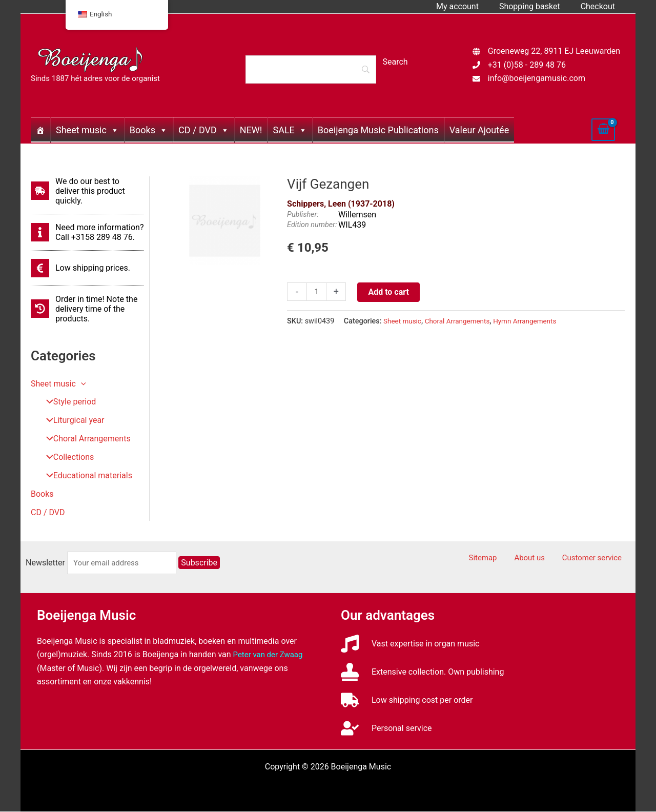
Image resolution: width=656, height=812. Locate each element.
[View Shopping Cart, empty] (603, 130)
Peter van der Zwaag (270, 655)
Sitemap (501, 559)
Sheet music (87, 130)
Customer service (598, 559)
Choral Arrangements (85, 439)
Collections (66, 458)
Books (149, 130)
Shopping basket (536, 6)
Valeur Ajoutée (479, 130)
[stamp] (422, 672)
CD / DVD (204, 130)
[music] (410, 644)
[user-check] (386, 729)
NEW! (251, 130)
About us (541, 559)
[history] (87, 309)
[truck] (407, 701)
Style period (67, 402)
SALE (290, 130)
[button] (81, 384)
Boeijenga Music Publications (378, 130)
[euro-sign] (80, 268)
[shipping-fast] (87, 191)
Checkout (600, 6)
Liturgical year (71, 421)
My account (468, 6)
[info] (87, 232)
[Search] (311, 69)
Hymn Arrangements (534, 321)
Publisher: (303, 215)
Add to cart (390, 292)
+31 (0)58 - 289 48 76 (527, 65)
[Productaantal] (317, 292)
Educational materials (86, 476)
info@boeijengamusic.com (537, 78)
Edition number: (312, 225)
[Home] (40, 130)
